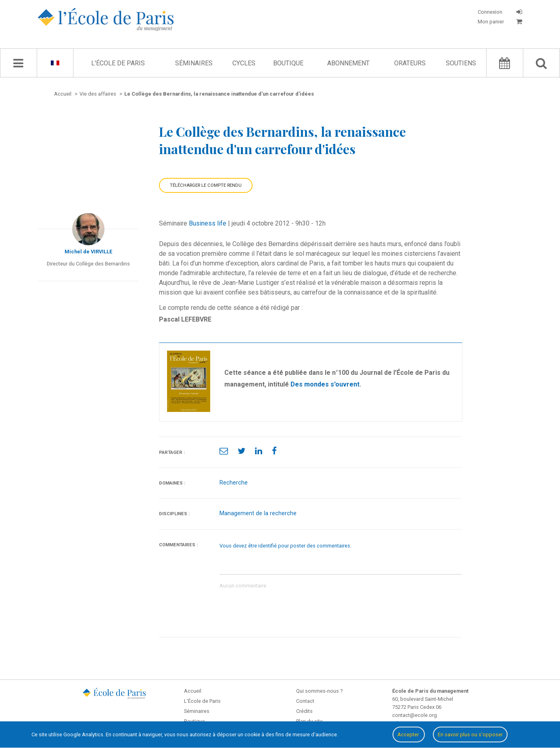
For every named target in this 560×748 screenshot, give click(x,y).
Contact (305, 701)
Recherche (234, 483)
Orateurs (410, 63)
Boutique (288, 63)
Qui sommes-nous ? (319, 691)
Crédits (304, 711)
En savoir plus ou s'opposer (470, 734)
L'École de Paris (118, 63)
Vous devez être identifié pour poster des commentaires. (285, 546)
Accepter (409, 734)
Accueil (193, 691)
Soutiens (461, 63)
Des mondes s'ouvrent (325, 384)
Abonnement (348, 63)
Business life (208, 223)
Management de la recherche (258, 513)
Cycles (244, 63)
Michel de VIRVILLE (88, 252)
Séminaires (194, 63)
